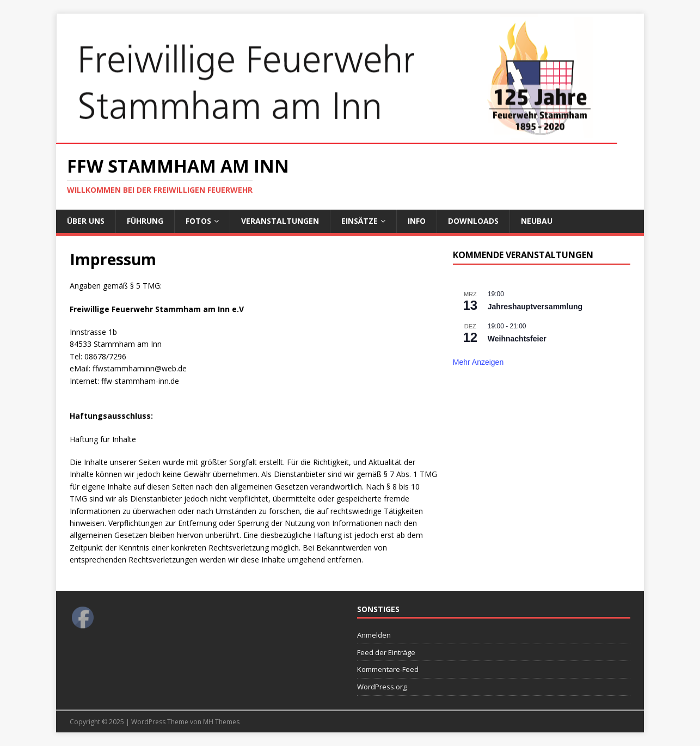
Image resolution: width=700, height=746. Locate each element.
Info (417, 221)
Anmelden (374, 635)
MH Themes (221, 722)
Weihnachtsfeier (517, 339)
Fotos (198, 221)
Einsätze (360, 221)
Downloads (473, 221)
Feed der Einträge (386, 652)
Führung (145, 221)
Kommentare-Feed (388, 669)
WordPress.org (382, 687)
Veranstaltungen (280, 221)
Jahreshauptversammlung (535, 307)
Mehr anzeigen (478, 362)
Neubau (537, 221)
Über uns (86, 221)
